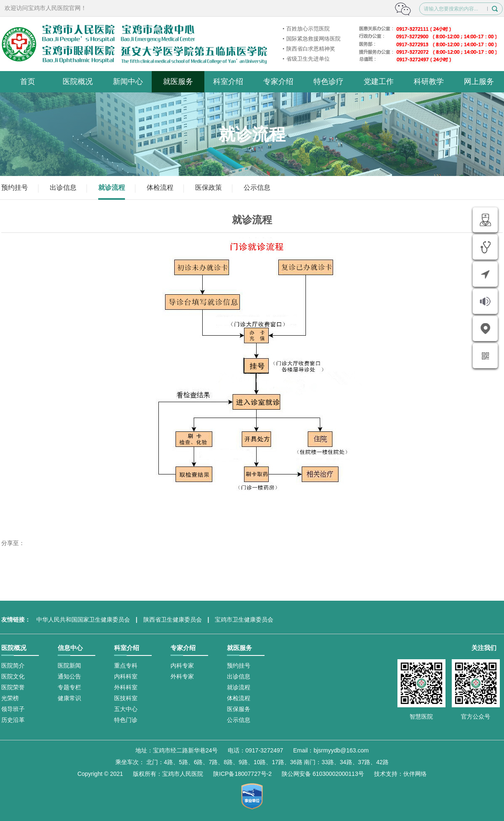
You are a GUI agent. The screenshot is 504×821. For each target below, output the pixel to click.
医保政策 (209, 187)
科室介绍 (228, 82)
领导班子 (13, 709)
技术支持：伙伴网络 (400, 774)
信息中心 (70, 648)
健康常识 (69, 698)
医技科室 (126, 698)
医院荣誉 (13, 687)
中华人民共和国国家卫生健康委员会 (83, 620)
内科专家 (182, 665)
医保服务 (239, 709)
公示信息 (257, 187)
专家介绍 (278, 82)
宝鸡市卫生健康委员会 (244, 620)
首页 (28, 82)
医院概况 (78, 82)
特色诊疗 (328, 82)
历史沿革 (13, 720)
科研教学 (429, 82)
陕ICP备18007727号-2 (242, 774)
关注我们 (484, 648)
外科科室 (126, 687)
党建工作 (379, 82)
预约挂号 (15, 187)
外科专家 (182, 676)
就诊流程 (112, 187)
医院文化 (13, 676)
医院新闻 (69, 665)
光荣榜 (10, 698)
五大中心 (126, 709)
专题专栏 (69, 687)
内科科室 (126, 676)
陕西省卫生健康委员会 (173, 620)
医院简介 (13, 665)
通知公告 (69, 676)
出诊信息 (63, 187)
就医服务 (178, 82)
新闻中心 (128, 82)
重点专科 (126, 665)
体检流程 (160, 187)
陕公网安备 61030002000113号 (323, 774)
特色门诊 (126, 720)
